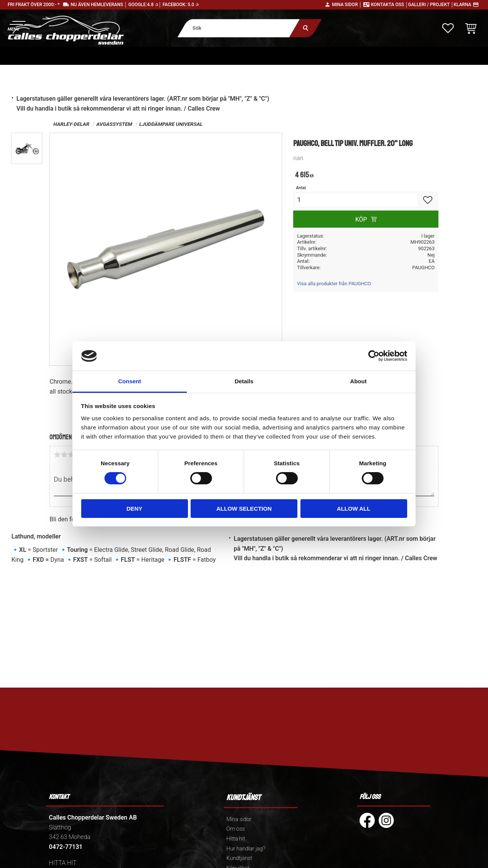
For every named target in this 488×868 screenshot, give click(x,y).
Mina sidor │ (347, 5)
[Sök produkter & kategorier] (238, 28)
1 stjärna (57, 455)
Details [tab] (244, 381)
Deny (135, 509)
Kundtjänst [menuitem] (239, 858)
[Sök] (306, 28)
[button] (16, 25)
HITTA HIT (63, 863)
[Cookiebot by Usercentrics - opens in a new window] (374, 356)
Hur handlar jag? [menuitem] (246, 849)
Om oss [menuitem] (236, 829)
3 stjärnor (71, 455)
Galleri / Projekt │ (431, 5)
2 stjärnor (64, 455)
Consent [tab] (130, 381)
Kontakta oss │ (389, 5)
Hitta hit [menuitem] (236, 839)
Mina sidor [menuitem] (239, 819)
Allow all (354, 509)
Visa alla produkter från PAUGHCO (334, 284)
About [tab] (358, 381)
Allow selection (244, 509)
